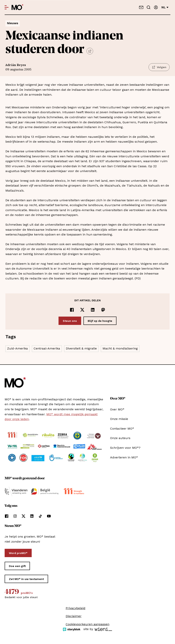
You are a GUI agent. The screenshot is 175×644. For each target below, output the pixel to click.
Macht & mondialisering (120, 348)
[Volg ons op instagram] (15, 516)
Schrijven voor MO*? (125, 448)
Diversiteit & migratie (81, 348)
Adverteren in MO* (124, 457)
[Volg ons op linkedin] (32, 516)
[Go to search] (149, 7)
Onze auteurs (120, 438)
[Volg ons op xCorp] (23, 516)
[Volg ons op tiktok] (40, 516)
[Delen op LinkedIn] (93, 310)
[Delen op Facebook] (72, 310)
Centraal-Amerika (47, 348)
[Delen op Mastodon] (103, 310)
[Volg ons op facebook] (7, 516)
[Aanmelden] (156, 7)
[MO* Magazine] (17, 7)
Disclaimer (74, 616)
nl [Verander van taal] (165, 7)
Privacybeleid (76, 608)
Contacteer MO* (122, 429)
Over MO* (117, 409)
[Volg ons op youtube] (49, 516)
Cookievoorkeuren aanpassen (87, 624)
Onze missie (119, 419)
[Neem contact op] (141, 7)
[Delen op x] (82, 310)
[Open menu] (7, 7)
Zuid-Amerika (17, 348)
